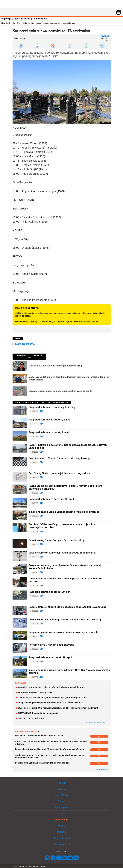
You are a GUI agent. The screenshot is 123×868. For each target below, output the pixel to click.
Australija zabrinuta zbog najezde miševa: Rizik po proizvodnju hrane (52, 687)
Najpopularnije (68, 23)
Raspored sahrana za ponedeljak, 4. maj (52, 407)
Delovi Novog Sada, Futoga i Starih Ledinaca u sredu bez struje (65, 620)
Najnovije (6, 19)
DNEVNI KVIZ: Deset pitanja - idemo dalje (38, 713)
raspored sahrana (25, 344)
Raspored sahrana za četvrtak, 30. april (51, 499)
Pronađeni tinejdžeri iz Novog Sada (35, 692)
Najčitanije (36, 23)
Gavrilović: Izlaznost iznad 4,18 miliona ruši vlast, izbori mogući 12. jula (53, 697)
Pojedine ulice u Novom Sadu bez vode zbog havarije (60, 458)
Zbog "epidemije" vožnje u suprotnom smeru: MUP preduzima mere (51, 703)
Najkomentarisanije (51, 23)
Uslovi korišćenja (61, 838)
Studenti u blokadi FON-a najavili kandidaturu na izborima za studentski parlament (58, 708)
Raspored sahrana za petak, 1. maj (49, 432)
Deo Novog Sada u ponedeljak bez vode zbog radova (59, 473)
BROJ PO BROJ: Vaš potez (31, 718)
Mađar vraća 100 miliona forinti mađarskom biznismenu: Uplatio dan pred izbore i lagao (69, 378)
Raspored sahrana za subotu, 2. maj (50, 420)
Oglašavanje (61, 820)
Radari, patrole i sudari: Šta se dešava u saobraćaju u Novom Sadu (68, 607)
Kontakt (61, 826)
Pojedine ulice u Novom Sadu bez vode (51, 645)
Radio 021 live (40, 19)
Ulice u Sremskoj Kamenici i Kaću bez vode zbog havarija (62, 553)
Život (19, 23)
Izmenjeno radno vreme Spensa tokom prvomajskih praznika (64, 512)
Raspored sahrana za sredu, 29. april (50, 592)
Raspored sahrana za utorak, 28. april (50, 657)
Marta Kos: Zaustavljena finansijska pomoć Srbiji (56, 366)
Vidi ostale (102, 770)
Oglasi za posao (22, 19)
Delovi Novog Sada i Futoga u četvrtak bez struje (57, 540)
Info (13, 23)
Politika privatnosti (61, 844)
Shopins (62, 801)
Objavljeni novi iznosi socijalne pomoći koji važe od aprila (60, 391)
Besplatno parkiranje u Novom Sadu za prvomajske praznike (64, 632)
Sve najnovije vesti (97, 723)
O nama (61, 814)
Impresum (61, 832)
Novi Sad (6, 23)
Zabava (26, 23)
